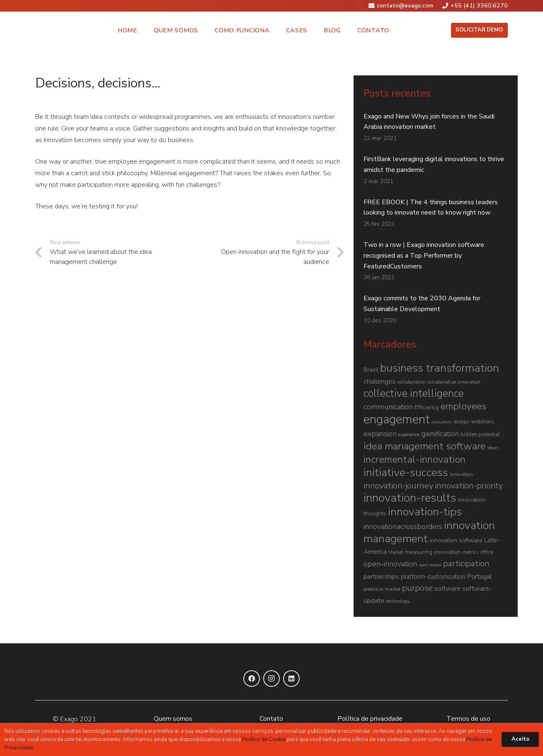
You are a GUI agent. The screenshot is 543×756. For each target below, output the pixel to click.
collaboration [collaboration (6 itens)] (411, 382)
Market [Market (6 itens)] (396, 552)
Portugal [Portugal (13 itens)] (479, 577)
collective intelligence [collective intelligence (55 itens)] (414, 394)
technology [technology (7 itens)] (398, 601)
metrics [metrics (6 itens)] (470, 552)
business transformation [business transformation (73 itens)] (440, 368)
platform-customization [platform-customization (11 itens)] (433, 577)
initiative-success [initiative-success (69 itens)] (406, 472)
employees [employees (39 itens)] (463, 406)
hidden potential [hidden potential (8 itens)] (480, 435)
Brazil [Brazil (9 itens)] (371, 370)
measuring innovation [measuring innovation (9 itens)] (433, 552)
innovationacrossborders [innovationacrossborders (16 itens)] (403, 527)
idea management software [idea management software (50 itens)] (425, 446)
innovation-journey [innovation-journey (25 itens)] (398, 486)
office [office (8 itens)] (487, 552)
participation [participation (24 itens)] (466, 564)
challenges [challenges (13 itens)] (379, 382)
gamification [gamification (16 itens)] (440, 434)
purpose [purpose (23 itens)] (417, 588)
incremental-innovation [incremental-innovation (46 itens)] (415, 459)
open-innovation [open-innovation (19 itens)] (390, 564)
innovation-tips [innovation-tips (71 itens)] (425, 512)
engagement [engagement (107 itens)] (397, 419)
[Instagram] (271, 679)
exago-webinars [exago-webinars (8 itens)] (474, 422)
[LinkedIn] (291, 679)
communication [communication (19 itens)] (388, 407)
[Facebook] (252, 679)
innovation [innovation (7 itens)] (461, 474)
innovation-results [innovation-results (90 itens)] (410, 498)
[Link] (48, 30)
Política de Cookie (264, 739)
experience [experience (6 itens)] (409, 435)
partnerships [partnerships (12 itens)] (381, 577)
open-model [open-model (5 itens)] (430, 565)
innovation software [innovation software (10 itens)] (456, 540)
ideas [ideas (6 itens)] (493, 448)
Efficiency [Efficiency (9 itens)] (427, 407)
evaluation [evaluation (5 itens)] (442, 422)
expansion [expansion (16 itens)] (380, 434)
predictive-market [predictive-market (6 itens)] (382, 589)
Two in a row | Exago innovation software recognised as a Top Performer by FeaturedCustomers (424, 256)
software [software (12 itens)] (447, 589)
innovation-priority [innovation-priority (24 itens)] (469, 486)
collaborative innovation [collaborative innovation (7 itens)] (454, 382)
